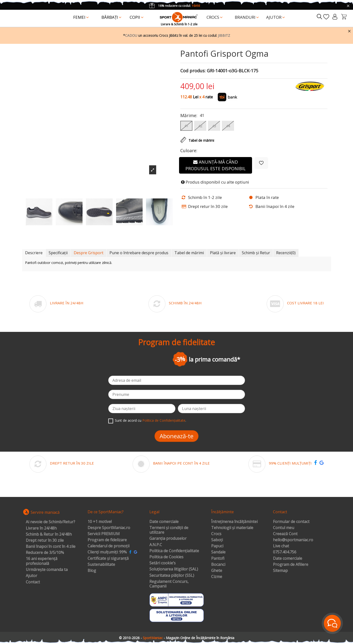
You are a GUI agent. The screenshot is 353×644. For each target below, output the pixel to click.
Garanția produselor (168, 539)
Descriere (34, 253)
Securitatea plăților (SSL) (172, 576)
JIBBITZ (224, 35)
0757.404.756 (285, 552)
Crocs (216, 534)
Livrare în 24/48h (41, 528)
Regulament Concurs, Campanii (169, 584)
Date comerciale (164, 522)
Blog (92, 571)
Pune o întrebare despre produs (139, 253)
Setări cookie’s (163, 563)
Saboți (217, 540)
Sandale (218, 552)
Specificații (58, 253)
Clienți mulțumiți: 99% (107, 552)
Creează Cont (285, 534)
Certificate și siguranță (108, 559)
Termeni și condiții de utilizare (169, 530)
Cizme (217, 577)
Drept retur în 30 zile (45, 541)
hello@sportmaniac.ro (293, 540)
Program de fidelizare (107, 540)
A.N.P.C (156, 545)
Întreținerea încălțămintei (234, 522)
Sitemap (280, 571)
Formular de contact (291, 522)
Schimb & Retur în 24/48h (49, 534)
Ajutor (32, 576)
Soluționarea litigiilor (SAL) (174, 569)
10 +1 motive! (100, 522)
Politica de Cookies (166, 557)
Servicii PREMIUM (104, 534)
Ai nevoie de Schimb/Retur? (50, 522)
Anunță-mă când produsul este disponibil (216, 165)
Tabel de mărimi (189, 253)
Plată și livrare (223, 253)
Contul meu (284, 528)
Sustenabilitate (101, 565)
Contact (33, 582)
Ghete (217, 571)
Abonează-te (176, 436)
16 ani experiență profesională (42, 561)
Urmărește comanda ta (47, 570)
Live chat (281, 546)
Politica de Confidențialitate (164, 420)
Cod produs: (193, 71)
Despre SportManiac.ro (109, 528)
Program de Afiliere (291, 565)
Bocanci (218, 565)
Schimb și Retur (256, 253)
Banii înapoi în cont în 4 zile (51, 547)
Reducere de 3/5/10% (45, 553)
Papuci (217, 546)
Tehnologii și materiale (232, 528)
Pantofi (218, 559)
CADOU (131, 35)
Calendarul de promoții (109, 546)
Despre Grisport (89, 253)
